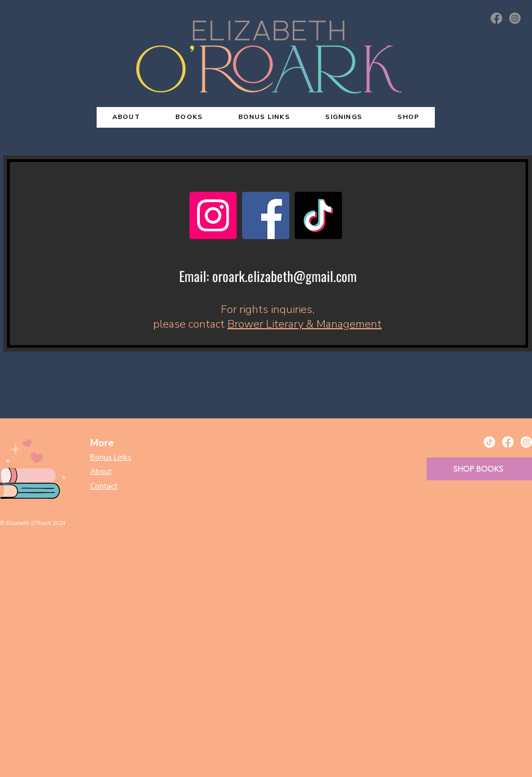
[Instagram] (515, 18)
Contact (104, 486)
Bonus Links (111, 457)
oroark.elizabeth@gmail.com (284, 276)
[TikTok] (318, 215)
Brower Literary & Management (305, 324)
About (101, 471)
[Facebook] (496, 18)
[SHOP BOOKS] (479, 469)
